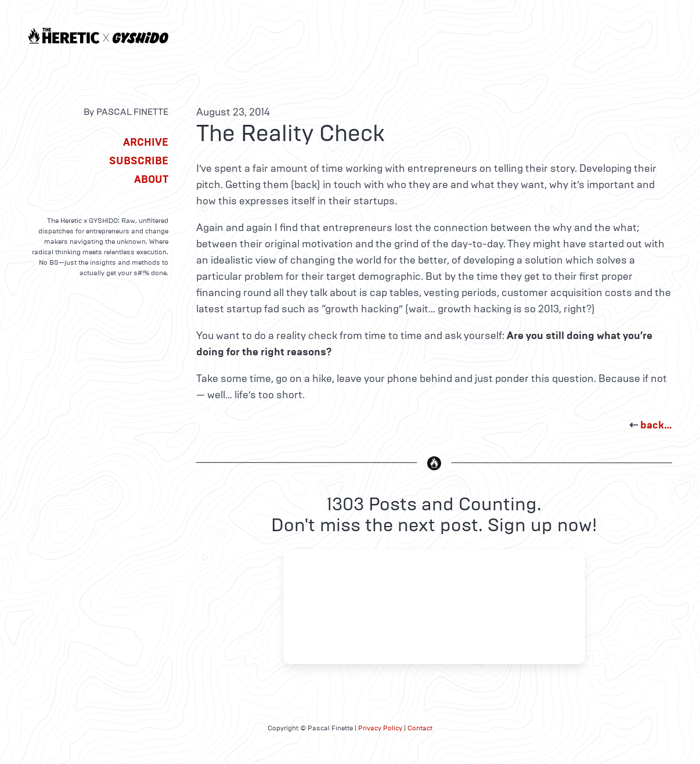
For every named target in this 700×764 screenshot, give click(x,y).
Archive (146, 142)
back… (656, 425)
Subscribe (139, 161)
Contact (420, 728)
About (151, 179)
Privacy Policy (380, 728)
